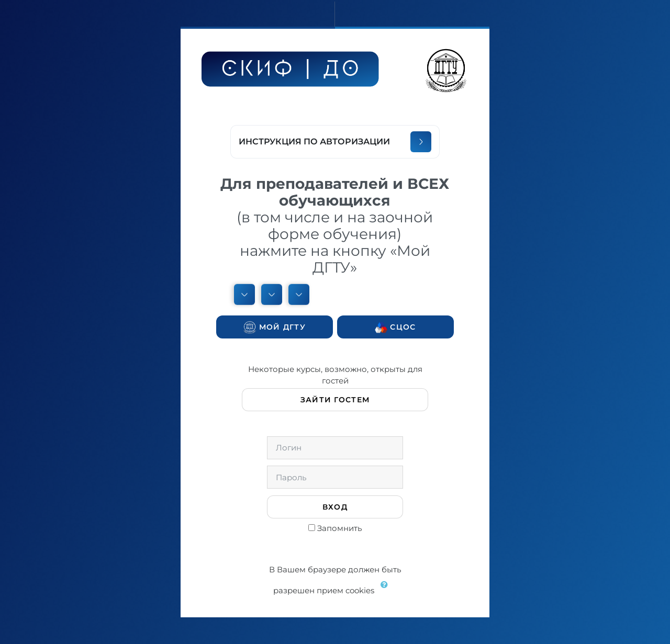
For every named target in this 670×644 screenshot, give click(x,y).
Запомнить (339, 528)
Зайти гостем (335, 400)
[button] (387, 591)
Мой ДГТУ (275, 327)
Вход (335, 507)
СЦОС (395, 327)
